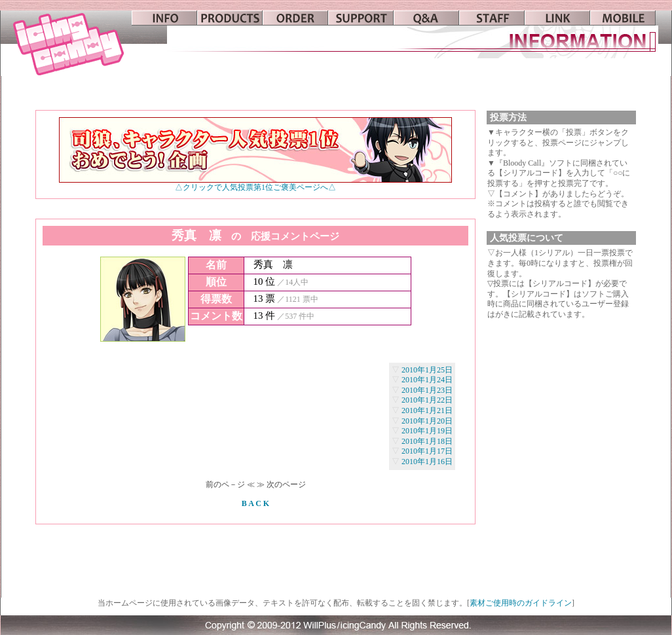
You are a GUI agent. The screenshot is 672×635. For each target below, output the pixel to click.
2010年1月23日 (427, 390)
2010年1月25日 (427, 370)
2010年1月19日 (427, 431)
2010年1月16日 (427, 462)
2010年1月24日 (427, 380)
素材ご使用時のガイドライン (521, 603)
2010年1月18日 (427, 441)
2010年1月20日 (427, 421)
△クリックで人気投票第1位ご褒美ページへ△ (255, 184)
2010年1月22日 (427, 400)
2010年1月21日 (427, 410)
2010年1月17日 (427, 451)
